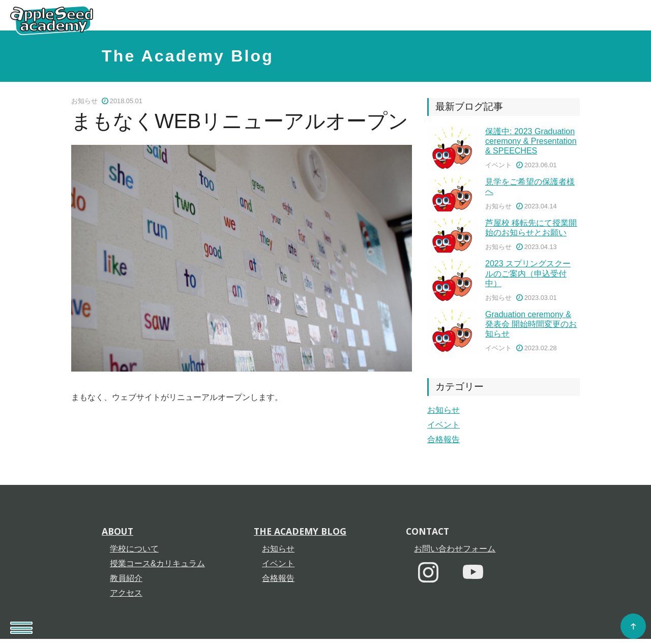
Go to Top (636, 629)
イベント (443, 425)
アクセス (126, 595)
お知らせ (443, 410)
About (117, 534)
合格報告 (443, 439)
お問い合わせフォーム (455, 551)
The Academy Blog (188, 56)
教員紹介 (126, 581)
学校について (134, 551)
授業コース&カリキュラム (157, 566)
